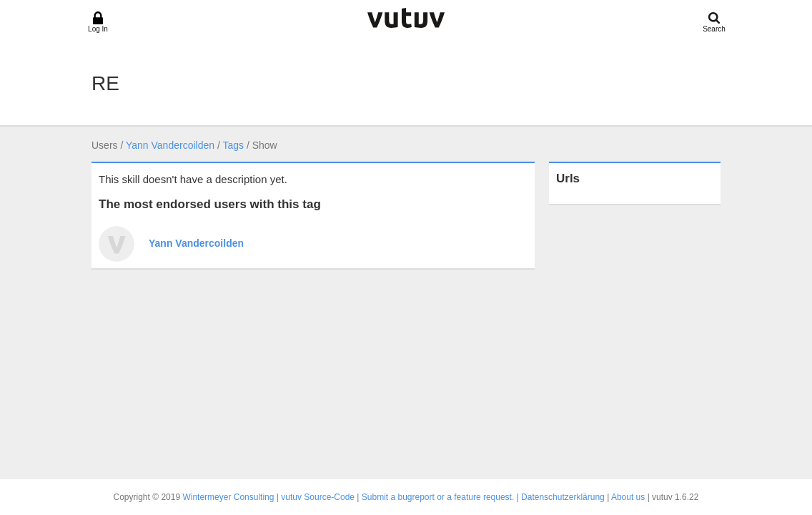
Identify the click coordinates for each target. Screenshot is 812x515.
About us (628, 497)
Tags (233, 145)
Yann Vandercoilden (170, 145)
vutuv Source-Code (318, 497)
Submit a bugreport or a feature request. (438, 497)
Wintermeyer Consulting (228, 497)
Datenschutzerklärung (563, 497)
